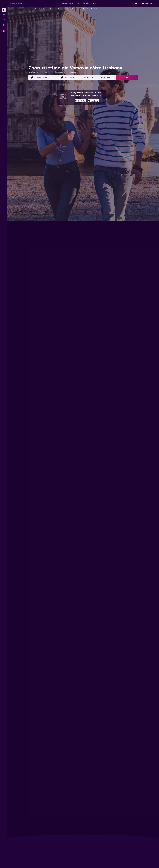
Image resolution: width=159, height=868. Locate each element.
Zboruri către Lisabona (73, 9)
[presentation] (93, 101)
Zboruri (31, 9)
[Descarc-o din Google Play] (80, 101)
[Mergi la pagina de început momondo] (15, 3)
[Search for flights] (4, 10)
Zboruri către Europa (41, 9)
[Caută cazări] (4, 14)
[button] (4, 3)
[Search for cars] (4, 19)
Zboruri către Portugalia (57, 9)
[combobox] (34, 72)
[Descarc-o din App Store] (93, 101)
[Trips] (4, 25)
